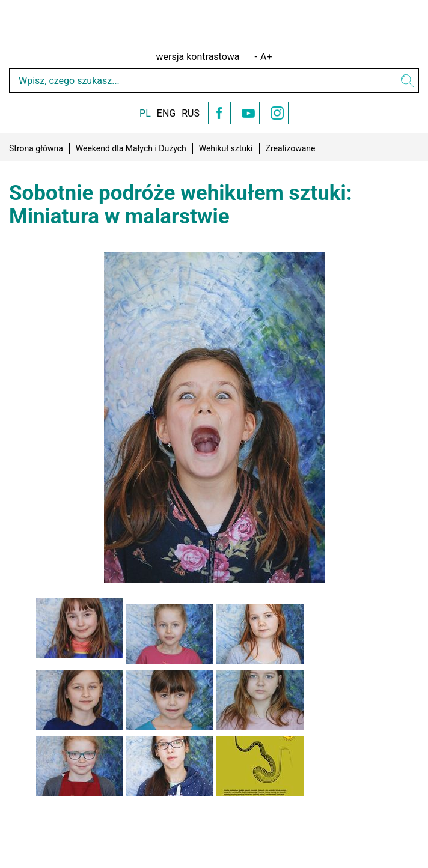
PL (145, 113)
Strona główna (36, 148)
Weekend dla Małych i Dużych (131, 148)
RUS (191, 113)
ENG (166, 113)
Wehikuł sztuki (226, 148)
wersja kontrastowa (198, 57)
